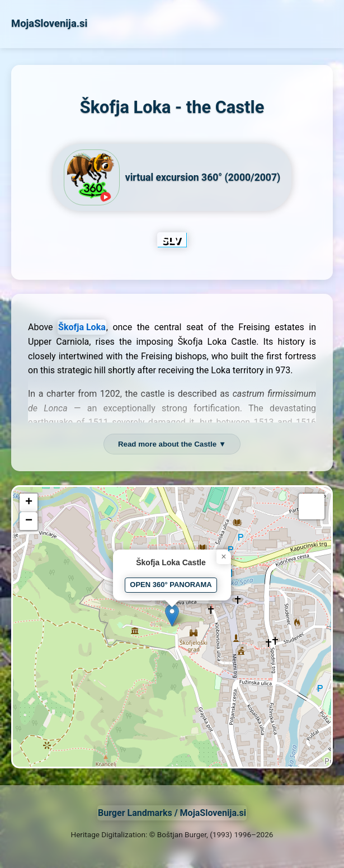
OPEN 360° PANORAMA (171, 585)
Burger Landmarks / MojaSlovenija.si (172, 813)
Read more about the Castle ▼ (172, 444)
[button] (172, 615)
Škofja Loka (82, 327)
